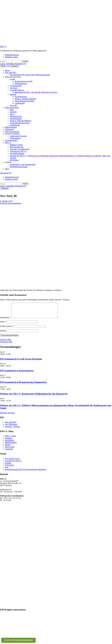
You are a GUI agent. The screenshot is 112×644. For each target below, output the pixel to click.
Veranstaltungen (11, 140)
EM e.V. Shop (10, 439)
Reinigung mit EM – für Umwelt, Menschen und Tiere (36, 92)
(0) (9, 66)
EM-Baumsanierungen (19, 167)
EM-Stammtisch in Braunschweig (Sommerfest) (23, 385)
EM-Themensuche (12, 132)
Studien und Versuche (18, 136)
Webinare (9, 441)
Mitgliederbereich (12, 55)
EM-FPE (13, 112)
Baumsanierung (21, 83)
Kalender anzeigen (7, 416)
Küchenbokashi (21, 97)
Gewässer (14, 88)
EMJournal (9, 129)
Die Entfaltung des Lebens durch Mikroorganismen (30, 75)
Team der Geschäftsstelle (20, 149)
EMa (12, 110)
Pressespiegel (15, 138)
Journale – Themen (12, 429)
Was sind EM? (11, 73)
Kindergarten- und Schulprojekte (23, 164)
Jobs (7, 470)
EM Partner (14, 160)
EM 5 (12, 114)
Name (3, 325)
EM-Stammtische (17, 147)
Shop (7, 169)
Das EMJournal (11, 427)
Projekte (8, 162)
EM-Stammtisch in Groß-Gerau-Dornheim (21, 362)
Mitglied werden (11, 57)
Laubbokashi (20, 103)
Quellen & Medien (12, 134)
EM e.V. (3, 47)
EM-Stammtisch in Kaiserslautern (17, 373)
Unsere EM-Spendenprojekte (18, 640)
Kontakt (8, 466)
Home (7, 70)
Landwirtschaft (16, 86)
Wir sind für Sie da (12, 461)
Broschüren (9, 443)
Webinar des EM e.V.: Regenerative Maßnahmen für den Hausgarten (34, 397)
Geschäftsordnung (17, 154)
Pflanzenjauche (16, 116)
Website (3, 334)
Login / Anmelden (7, 64)
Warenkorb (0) (20, 64)
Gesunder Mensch (17, 90)
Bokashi (13, 94)
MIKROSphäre (11, 127)
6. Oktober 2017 (6, 201)
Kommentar (5, 320)
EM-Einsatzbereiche (13, 77)
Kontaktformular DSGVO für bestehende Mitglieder (25, 472)
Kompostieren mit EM (23, 81)
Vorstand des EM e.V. (18, 151)
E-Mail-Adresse (7, 329)
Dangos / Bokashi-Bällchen (25, 99)
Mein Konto (10, 450)
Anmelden (9, 452)
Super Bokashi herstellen (24, 101)
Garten (12, 79)
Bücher (8, 448)
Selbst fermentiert (12, 108)
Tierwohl (13, 105)
